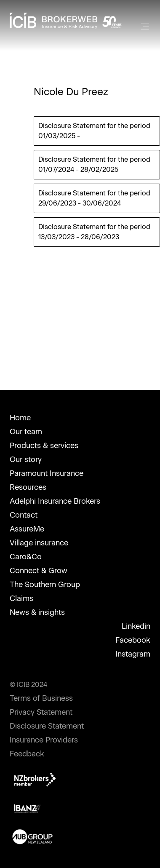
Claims (21, 598)
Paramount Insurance (47, 473)
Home (20, 418)
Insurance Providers (44, 740)
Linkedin (136, 626)
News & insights (37, 612)
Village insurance (39, 543)
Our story (26, 459)
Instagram (133, 654)
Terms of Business (41, 698)
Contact (24, 515)
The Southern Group (45, 585)
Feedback (27, 754)
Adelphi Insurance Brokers (55, 501)
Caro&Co (26, 557)
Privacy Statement (41, 712)
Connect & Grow (39, 571)
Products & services (44, 446)
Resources (28, 487)
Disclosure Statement (47, 726)
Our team (26, 432)
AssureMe (27, 529)
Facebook (133, 640)
